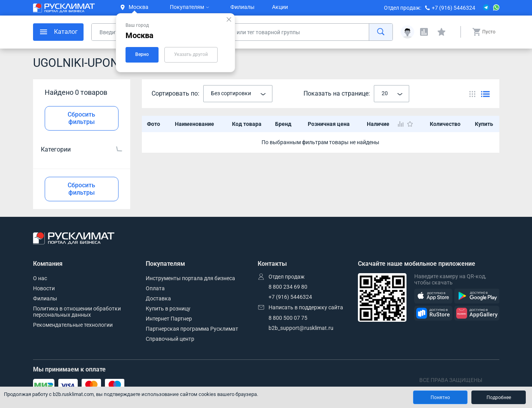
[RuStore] (433, 313)
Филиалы (242, 7)
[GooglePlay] (477, 296)
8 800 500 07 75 (288, 318)
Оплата (155, 288)
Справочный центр (170, 339)
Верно (142, 54)
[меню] (58, 32)
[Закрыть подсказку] (229, 19)
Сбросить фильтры (81, 118)
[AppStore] (433, 296)
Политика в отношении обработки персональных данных (77, 312)
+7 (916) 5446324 (454, 8)
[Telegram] (486, 8)
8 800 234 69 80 (288, 287)
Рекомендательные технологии (73, 325)
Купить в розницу (168, 309)
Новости (44, 288)
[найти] (381, 32)
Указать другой (191, 54)
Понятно (440, 398)
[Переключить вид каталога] (472, 94)
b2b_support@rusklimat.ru (301, 328)
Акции (280, 7)
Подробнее (499, 398)
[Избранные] (441, 32)
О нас (40, 278)
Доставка (158, 298)
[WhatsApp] (496, 8)
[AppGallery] (477, 313)
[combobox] (238, 94)
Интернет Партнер (169, 319)
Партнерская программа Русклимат (192, 329)
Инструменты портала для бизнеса (190, 278)
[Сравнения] (424, 32)
